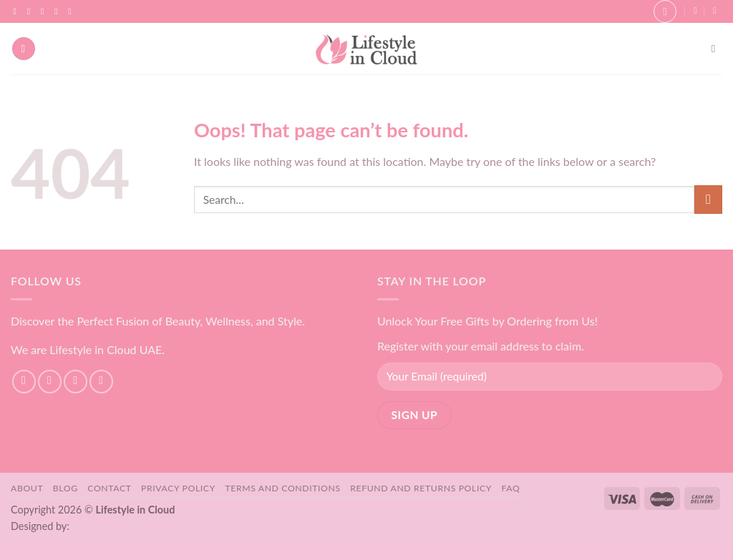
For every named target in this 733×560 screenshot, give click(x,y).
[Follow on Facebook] (18, 11)
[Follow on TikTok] (45, 11)
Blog (65, 488)
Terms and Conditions (282, 488)
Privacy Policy (178, 488)
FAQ (511, 488)
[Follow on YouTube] (72, 11)
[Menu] (24, 49)
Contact (109, 488)
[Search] (717, 49)
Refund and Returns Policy (421, 488)
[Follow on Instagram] (31, 11)
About (27, 488)
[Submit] (708, 199)
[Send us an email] (59, 11)
